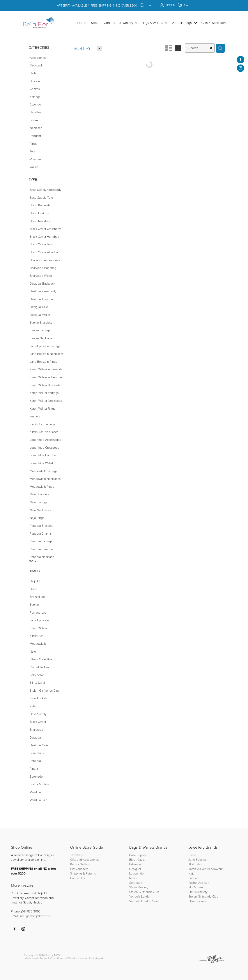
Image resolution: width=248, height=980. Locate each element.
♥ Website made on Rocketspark (84, 958)
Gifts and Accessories (84, 860)
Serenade (136, 883)
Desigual (135, 869)
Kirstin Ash (195, 864)
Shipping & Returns (83, 873)
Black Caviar (137, 860)
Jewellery (76, 855)
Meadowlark (215, 869)
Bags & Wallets (80, 864)
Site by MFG (53, 955)
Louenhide (136, 873)
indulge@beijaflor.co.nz (35, 916)
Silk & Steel (196, 887)
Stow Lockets (197, 901)
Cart (185, 5)
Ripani (133, 878)
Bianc (193, 855)
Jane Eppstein (198, 860)
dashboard (31, 958)
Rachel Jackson (199, 883)
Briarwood (136, 864)
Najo (191, 873)
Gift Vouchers (79, 869)
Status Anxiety (139, 887)
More (33, 561)
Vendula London (140, 896)
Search (148, 5)
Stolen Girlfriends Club (144, 892)
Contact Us (77, 878)
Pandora (194, 878)
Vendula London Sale (144, 901)
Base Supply (138, 855)
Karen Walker (197, 869)
